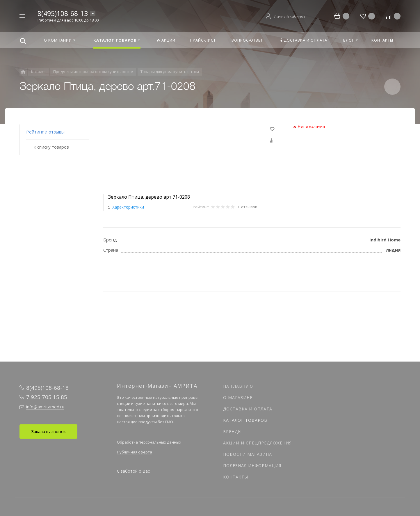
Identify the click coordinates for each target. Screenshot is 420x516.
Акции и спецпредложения (257, 443)
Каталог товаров (245, 420)
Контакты (236, 477)
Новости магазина (248, 454)
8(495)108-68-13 (63, 13)
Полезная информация (252, 466)
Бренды (232, 432)
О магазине (238, 397)
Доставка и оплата (248, 409)
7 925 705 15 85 (47, 397)
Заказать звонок (48, 431)
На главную (238, 386)
